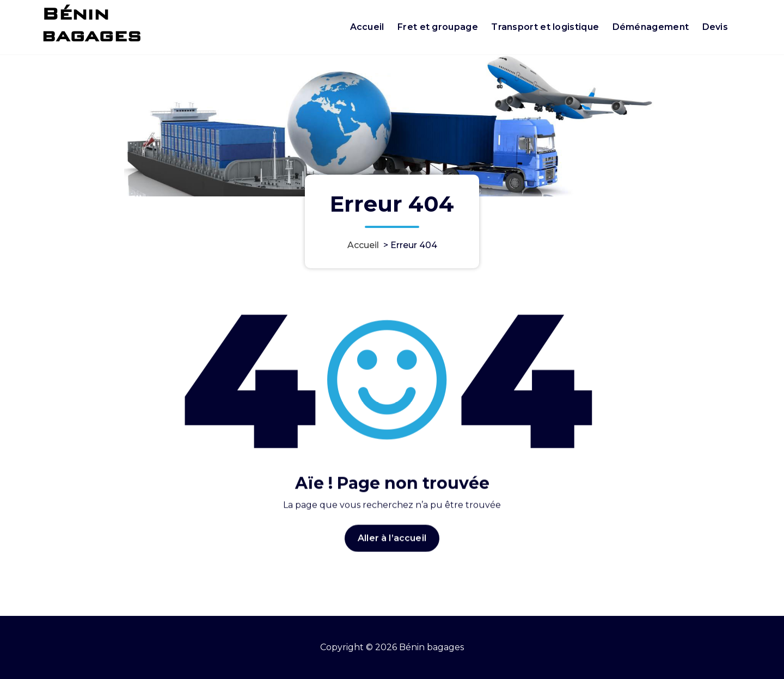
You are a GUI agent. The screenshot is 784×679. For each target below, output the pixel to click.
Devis (715, 27)
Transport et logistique (545, 27)
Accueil (367, 27)
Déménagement (651, 27)
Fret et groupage (438, 27)
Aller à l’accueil (392, 550)
